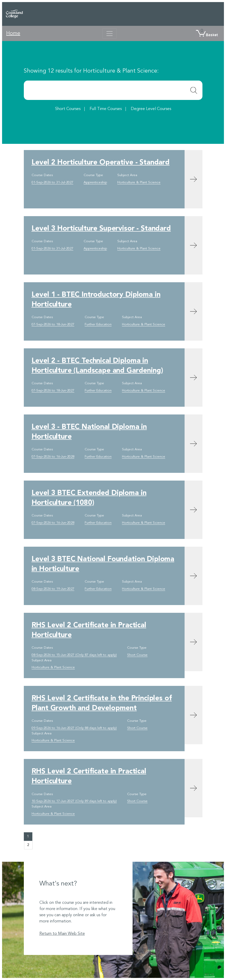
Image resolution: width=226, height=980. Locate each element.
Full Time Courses (106, 109)
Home (13, 34)
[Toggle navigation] (110, 34)
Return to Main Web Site (62, 934)
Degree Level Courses (151, 109)
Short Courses (68, 109)
